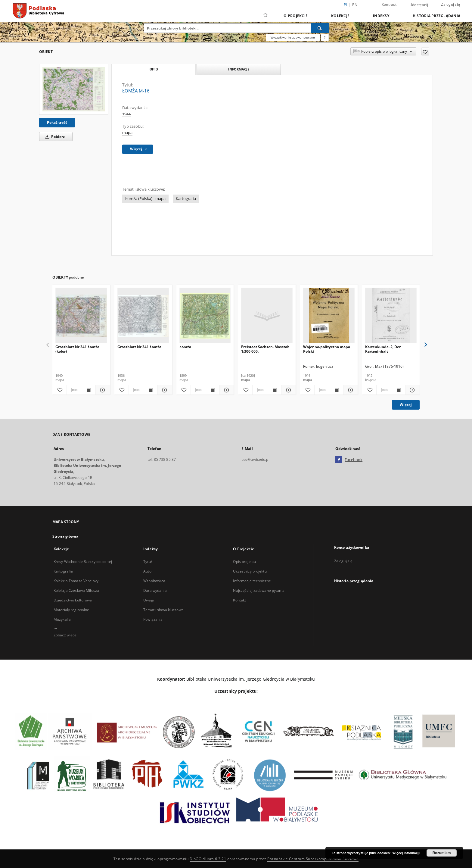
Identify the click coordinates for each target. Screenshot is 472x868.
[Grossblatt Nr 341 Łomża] (143, 316)
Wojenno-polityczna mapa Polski (327, 349)
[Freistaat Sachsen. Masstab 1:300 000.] (267, 316)
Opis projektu (244, 562)
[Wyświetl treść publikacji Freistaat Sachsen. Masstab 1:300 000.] (274, 390)
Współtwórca (154, 581)
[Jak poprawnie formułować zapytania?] (325, 37)
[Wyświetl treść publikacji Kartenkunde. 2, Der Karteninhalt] (398, 390)
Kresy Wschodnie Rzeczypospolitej (83, 562)
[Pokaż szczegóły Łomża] (226, 390)
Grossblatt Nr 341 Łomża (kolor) (77, 349)
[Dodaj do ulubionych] (425, 52)
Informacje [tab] (239, 69)
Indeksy (381, 16)
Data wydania (155, 590)
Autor (148, 571)
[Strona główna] (265, 16)
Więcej (406, 405)
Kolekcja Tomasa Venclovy (76, 581)
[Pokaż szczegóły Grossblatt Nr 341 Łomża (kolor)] (102, 390)
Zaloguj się (450, 4)
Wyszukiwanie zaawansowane (293, 37)
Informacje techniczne (252, 581)
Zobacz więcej (66, 635)
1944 (126, 114)
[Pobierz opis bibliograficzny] (74, 390)
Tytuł (147, 562)
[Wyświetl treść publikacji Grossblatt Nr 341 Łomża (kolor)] (88, 390)
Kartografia (186, 199)
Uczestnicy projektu (250, 571)
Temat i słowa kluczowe (163, 610)
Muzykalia (62, 619)
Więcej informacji (406, 853)
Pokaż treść (57, 122)
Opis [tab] (154, 69)
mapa (127, 133)
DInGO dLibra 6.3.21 (208, 859)
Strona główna (65, 536)
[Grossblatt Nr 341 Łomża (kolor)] (81, 316)
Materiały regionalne (71, 610)
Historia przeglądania (436, 16)
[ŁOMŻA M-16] (74, 89)
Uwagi (149, 600)
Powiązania (153, 619)
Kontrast (389, 4)
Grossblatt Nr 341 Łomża (139, 347)
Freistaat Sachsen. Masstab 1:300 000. (265, 349)
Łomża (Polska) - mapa (145, 199)
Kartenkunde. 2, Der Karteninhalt (383, 349)
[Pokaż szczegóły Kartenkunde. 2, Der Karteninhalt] (412, 390)
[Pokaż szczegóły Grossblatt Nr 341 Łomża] (164, 390)
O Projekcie (296, 16)
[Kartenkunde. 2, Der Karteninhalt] (391, 316)
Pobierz (54, 137)
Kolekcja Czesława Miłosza (76, 590)
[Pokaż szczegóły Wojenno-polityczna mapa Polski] (350, 390)
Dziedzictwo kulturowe (73, 600)
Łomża (185, 347)
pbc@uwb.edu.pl (255, 459)
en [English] (355, 5)
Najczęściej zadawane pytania (259, 590)
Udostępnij (419, 5)
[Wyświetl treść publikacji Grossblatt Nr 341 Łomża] (150, 390)
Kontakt (239, 600)
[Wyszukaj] (320, 28)
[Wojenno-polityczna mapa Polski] (329, 316)
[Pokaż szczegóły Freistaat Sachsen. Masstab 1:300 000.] (288, 390)
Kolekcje (340, 16)
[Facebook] (339, 460)
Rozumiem (442, 853)
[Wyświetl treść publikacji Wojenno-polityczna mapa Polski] (336, 390)
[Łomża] (205, 316)
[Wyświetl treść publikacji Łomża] (212, 390)
